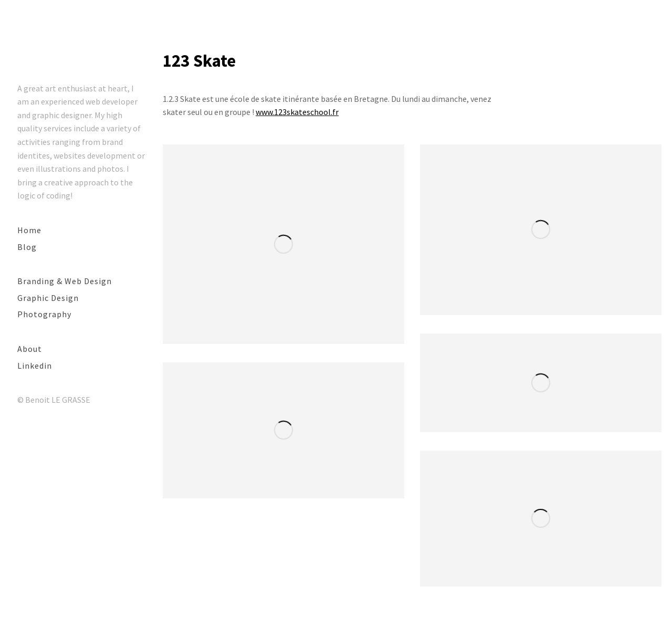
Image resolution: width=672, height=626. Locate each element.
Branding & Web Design (65, 281)
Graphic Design (48, 298)
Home (29, 230)
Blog (27, 247)
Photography (44, 314)
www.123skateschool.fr (297, 112)
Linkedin (35, 366)
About (30, 349)
